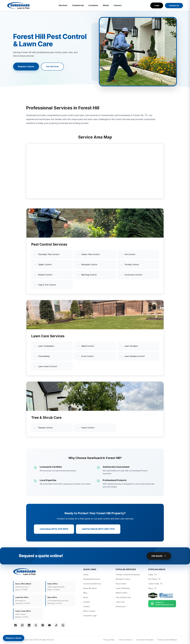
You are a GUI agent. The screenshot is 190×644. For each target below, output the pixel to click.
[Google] (63, 625)
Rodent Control (45, 275)
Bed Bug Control (89, 275)
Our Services (52, 66)
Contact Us (174, 6)
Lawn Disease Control (135, 356)
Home (86, 575)
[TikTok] (56, 625)
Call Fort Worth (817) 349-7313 (98, 529)
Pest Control (121, 584)
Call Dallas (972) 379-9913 (54, 529)
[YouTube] (49, 625)
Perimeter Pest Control (49, 254)
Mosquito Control (89, 265)
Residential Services (92, 579)
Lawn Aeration (131, 346)
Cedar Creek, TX (155, 584)
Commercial (78, 5)
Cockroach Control (133, 275)
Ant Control (130, 254)
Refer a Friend (89, 611)
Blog (85, 593)
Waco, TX (152, 588)
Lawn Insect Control (47, 366)
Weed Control (88, 346)
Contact (87, 606)
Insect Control (88, 428)
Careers (118, 5)
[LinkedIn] (29, 625)
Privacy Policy (109, 640)
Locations (93, 5)
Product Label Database (167, 640)
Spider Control (45, 265)
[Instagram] (22, 625)
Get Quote (159, 556)
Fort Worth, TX (154, 579)
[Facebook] (16, 625)
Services (63, 5)
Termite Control (132, 265)
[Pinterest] (43, 625)
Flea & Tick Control (47, 285)
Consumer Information (145, 640)
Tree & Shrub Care (123, 597)
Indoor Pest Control (90, 254)
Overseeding (44, 356)
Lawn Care (120, 602)
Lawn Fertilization (46, 346)
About (106, 5)
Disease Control (45, 428)
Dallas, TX (152, 575)
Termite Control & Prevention (128, 575)
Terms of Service (126, 640)
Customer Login (90, 616)
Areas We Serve (90, 588)
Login (157, 5)
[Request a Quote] (14, 638)
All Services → (122, 606)
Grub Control (87, 356)
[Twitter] (36, 625)
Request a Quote (26, 66)
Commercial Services (92, 584)
